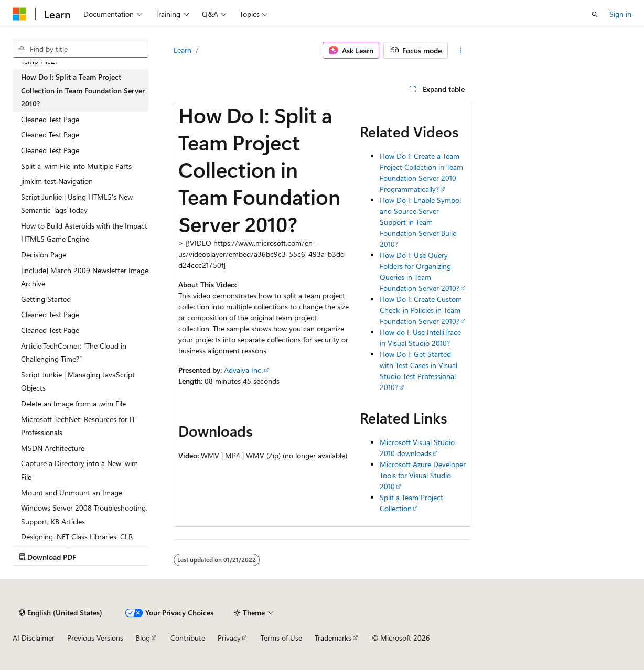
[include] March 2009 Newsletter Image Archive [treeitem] (85, 277)
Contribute (188, 638)
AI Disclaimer (34, 638)
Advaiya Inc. (243, 370)
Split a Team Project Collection (411, 503)
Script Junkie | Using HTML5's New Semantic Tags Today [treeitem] (77, 204)
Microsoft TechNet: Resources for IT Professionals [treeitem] (78, 426)
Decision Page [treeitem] (44, 255)
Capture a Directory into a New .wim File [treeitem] (79, 470)
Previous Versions (95, 638)
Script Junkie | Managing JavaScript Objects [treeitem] (78, 381)
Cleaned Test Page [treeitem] (50, 119)
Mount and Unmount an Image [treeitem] (72, 493)
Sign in (620, 14)
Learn (183, 50)
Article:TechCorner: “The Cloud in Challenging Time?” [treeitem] (74, 353)
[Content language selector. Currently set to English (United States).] (61, 613)
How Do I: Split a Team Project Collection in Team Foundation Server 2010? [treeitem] (83, 90)
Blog (143, 638)
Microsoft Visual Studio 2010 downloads (417, 448)
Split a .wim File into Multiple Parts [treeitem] (76, 166)
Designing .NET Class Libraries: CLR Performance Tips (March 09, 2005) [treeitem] (78, 543)
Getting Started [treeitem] (46, 299)
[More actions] (461, 50)
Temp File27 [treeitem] (40, 61)
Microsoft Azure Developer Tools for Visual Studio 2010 (423, 475)
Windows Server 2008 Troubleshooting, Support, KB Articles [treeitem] (84, 515)
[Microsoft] (19, 14)
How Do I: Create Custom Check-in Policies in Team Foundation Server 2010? (421, 310)
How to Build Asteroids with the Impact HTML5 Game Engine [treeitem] (84, 233)
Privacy (229, 638)
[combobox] (80, 49)
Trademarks (333, 638)
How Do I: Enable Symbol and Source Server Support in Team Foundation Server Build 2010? (420, 222)
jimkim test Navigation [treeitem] (57, 181)
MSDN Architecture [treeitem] (53, 448)
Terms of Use (281, 638)
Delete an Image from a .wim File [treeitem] (73, 403)
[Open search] (595, 14)
